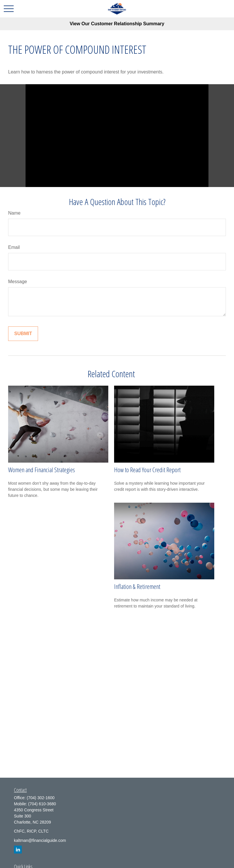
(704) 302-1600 (41, 798)
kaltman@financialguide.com (40, 840)
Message (18, 282)
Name (14, 213)
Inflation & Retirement (137, 586)
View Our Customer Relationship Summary (117, 24)
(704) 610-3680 (42, 804)
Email (14, 247)
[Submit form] (23, 334)
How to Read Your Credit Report (147, 470)
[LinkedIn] (18, 850)
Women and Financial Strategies (42, 470)
